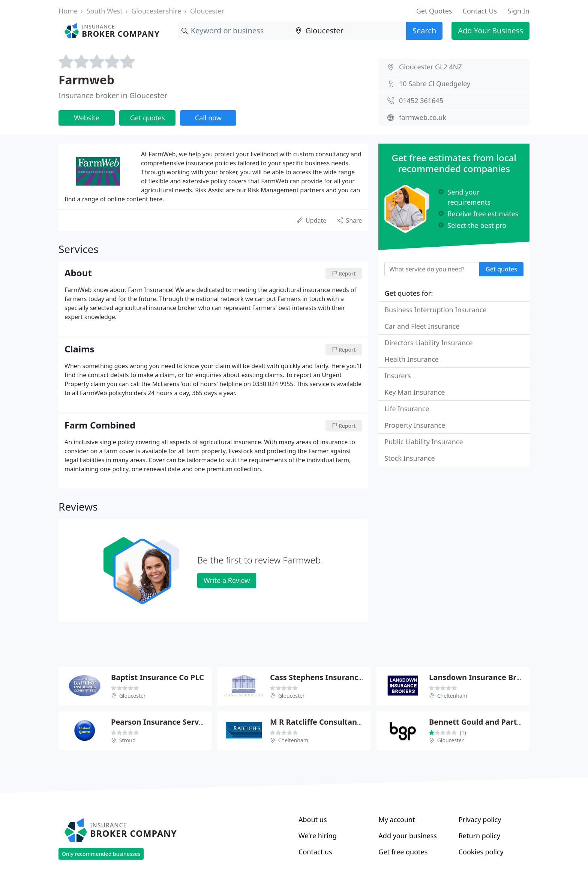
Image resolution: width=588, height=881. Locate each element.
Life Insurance (407, 409)
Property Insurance (415, 425)
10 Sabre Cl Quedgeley (435, 84)
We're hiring (318, 836)
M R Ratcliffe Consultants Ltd (324, 722)
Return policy (479, 836)
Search (424, 31)
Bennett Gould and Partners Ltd (488, 722)
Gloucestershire (156, 11)
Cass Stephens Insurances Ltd (325, 677)
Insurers (397, 376)
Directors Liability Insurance (428, 343)
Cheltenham (452, 696)
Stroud (127, 740)
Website (87, 118)
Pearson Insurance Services (162, 722)
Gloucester (207, 11)
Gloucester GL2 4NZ (430, 67)
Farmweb (86, 80)
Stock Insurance (409, 458)
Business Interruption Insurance (435, 310)
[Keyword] (235, 31)
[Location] (349, 31)
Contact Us (480, 11)
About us (313, 820)
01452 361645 (421, 100)
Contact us (315, 852)
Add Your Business (490, 31)
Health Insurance (412, 359)
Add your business (408, 836)
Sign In (518, 11)
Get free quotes (403, 852)
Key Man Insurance (415, 392)
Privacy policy (480, 820)
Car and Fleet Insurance (422, 326)
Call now (208, 118)
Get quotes (148, 118)
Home (68, 11)
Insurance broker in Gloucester (113, 95)
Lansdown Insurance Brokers (483, 677)
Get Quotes (434, 11)
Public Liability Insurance (424, 442)
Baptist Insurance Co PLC (157, 677)
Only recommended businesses (101, 854)
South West (105, 11)
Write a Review (227, 580)
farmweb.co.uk (423, 117)
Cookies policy (481, 852)
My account (397, 820)
